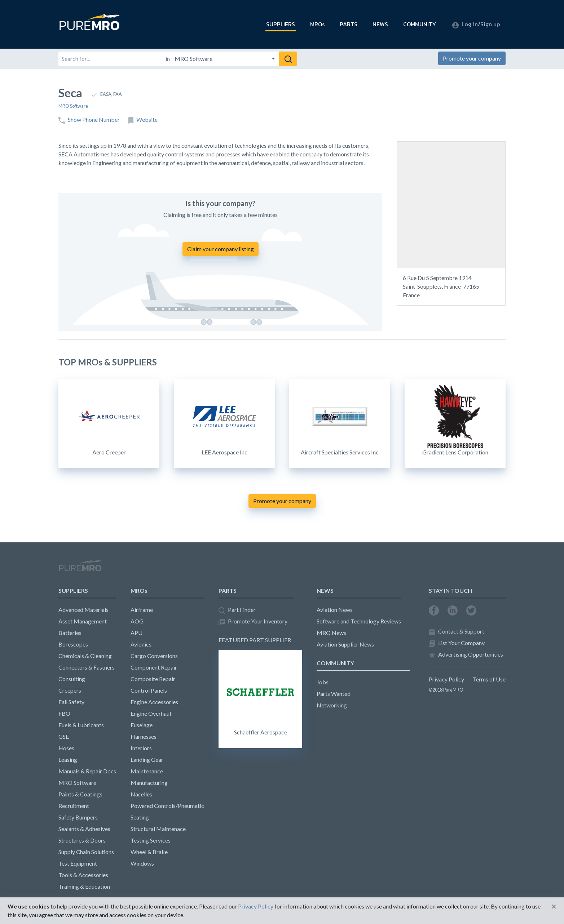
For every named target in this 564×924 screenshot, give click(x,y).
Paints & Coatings (80, 794)
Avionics (141, 644)
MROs (317, 24)
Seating (140, 817)
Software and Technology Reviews (359, 621)
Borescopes (73, 644)
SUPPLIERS (281, 24)
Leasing (68, 759)
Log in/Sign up (476, 24)
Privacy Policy (446, 679)
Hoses (66, 748)
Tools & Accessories (83, 875)
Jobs (323, 682)
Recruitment (74, 806)
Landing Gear (147, 759)
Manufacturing (149, 783)
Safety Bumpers (78, 817)
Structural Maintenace (158, 829)
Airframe (142, 610)
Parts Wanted (334, 694)
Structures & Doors (82, 840)
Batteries (70, 633)
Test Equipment (78, 863)
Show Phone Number (89, 120)
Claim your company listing (221, 249)
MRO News (331, 633)
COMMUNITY (420, 24)
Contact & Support (457, 632)
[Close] (554, 906)
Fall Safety (71, 702)
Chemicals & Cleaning (85, 656)
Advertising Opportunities (466, 655)
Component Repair (154, 667)
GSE (64, 736)
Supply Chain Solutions (86, 852)
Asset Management (83, 621)
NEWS (380, 24)
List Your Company (457, 643)
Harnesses (144, 736)
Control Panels (149, 690)
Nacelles (141, 794)
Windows (142, 863)
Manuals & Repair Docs (87, 771)
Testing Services (151, 840)
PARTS (349, 24)
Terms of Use (489, 679)
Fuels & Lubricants (81, 725)
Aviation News (335, 610)
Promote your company (472, 58)
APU (136, 633)
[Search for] (110, 59)
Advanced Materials (83, 610)
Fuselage (142, 725)
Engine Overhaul (151, 713)
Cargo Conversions (154, 656)
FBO (64, 713)
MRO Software (73, 106)
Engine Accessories (154, 702)
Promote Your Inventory (253, 621)
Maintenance (147, 771)
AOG (137, 621)
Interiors (141, 748)
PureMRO (80, 569)
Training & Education (84, 886)
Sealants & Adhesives (84, 829)
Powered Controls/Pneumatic (167, 806)
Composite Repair (153, 679)
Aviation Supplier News (345, 644)
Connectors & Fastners (87, 667)
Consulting (72, 679)
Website (143, 120)
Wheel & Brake (149, 852)
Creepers (70, 690)
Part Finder (237, 610)
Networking (332, 705)
